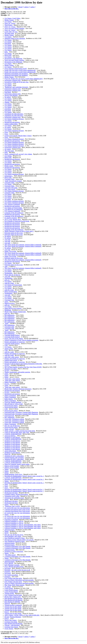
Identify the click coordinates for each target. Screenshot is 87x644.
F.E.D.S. (7, 365)
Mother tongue (9, 166)
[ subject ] (27, 7)
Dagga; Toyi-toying (11, 251)
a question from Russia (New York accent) (17, 510)
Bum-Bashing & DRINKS (13, 602)
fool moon (8, 568)
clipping (7, 102)
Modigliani (8, 310)
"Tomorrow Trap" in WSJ (12, 506)
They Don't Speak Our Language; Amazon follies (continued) (23, 245)
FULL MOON (9, 563)
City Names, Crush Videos (13, 18)
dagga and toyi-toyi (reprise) (13, 308)
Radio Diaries (9, 399)
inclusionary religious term (13, 80)
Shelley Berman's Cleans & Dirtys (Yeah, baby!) (19, 231)
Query (7, 484)
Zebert (7, 374)
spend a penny (9, 349)
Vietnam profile (9, 593)
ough (6, 266)
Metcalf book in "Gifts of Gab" (14, 404)
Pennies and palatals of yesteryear (15, 342)
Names (7, 469)
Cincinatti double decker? (12, 335)
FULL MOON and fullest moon (14, 567)
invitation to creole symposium (14, 551)
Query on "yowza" (10, 23)
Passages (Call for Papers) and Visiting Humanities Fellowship (23, 364)
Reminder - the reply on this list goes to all (17, 570)
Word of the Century (11, 620)
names (7, 302)
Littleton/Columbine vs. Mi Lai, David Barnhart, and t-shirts (23, 525)
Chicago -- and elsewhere (12, 625)
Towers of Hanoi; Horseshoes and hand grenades (19, 580)
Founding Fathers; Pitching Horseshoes (16, 494)
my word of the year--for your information (17, 508)
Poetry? (7, 612)
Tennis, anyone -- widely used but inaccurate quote (20, 431)
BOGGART (8, 55)
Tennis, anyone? (10, 429)
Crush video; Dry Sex (11, 32)
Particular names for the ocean (14, 233)
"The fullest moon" (10, 555)
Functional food (9, 416)
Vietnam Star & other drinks (13, 607)
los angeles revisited (11, 218)
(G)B (6, 345)
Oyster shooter (9, 629)
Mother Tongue (9, 20)
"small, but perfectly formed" (13, 181)
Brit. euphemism (10, 417)
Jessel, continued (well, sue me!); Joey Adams (18, 154)
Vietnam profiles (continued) (13, 605)
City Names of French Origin (13, 208)
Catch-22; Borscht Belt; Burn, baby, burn (17, 432)
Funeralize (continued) (11, 520)
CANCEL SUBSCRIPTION (13, 434)
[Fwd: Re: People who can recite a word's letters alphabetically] (24, 79)
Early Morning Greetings (12, 565)
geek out (7, 280)
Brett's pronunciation (11, 292)
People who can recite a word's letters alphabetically (20, 70)
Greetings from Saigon (11, 627)
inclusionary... (9, 176)
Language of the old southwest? (14, 213)
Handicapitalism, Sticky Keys (14, 474)
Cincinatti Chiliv (10, 179)
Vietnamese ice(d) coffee (12, 496)
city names (8, 127)
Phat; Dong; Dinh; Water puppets (15, 585)
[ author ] (33, 7)
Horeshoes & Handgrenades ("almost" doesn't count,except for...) (24, 489)
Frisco (7, 132)
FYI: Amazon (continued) (12, 204)
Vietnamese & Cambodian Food (14, 498)
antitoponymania (10, 530)
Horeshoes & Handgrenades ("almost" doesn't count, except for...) (24, 476)
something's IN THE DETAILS (14, 114)
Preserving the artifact (11, 406)
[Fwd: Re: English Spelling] (13, 402)
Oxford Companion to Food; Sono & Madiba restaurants (22, 340)
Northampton (9, 273)
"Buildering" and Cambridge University (17, 87)
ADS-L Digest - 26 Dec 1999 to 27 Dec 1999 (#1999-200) (22, 615)
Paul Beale (8, 43)
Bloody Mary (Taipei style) (13, 597)
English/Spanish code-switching (14, 458)
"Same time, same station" (13, 379)
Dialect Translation (10, 382)
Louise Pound (9, 588)
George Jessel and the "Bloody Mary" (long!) (18, 136)
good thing (8, 109)
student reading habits (11, 124)
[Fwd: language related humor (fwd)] (16, 69)
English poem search (11, 360)
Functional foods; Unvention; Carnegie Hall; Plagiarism (21, 412)
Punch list (8, 454)
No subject (8, 97)
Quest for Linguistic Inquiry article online (17, 464)
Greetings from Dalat (11, 622)
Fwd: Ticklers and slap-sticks (13, 578)
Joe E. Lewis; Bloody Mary (13, 219)
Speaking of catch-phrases (13, 437)
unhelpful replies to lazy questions (15, 38)
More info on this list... (12, 9)
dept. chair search (10, 189)
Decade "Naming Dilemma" (13, 617)
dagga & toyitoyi (10, 303)
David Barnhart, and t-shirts (13, 536)
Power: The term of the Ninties (14, 339)
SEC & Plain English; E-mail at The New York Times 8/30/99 (23, 367)
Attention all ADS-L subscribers (14, 456)
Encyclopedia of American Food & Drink (17, 221)
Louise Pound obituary (11, 590)
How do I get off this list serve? (14, 535)
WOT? (7, 533)
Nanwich (7, 603)
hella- (6, 52)
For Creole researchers (11, 575)
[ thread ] (20, 7)
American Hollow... (11, 436)
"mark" (7, 323)
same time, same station (12, 357)
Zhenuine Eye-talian (11, 369)
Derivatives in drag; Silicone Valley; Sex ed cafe (19, 540)
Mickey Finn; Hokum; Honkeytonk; (15, 312)
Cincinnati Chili (9, 300)
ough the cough (9, 283)
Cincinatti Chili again (11, 188)
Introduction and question (12, 122)
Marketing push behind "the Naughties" (17, 74)
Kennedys (8, 572)
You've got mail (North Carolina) (15, 28)
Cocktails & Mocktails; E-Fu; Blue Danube (18, 546)
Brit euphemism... (10, 315)
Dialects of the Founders (12, 466)
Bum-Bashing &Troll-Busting (14, 598)
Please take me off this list (13, 275)
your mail (8, 240)
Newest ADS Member (11, 95)
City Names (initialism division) (14, 119)
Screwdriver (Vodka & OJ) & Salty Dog (17, 82)
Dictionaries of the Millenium (14, 59)
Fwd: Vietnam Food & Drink (13, 595)
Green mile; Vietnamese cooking (14, 419)
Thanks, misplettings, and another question (18, 372)
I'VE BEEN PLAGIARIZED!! (14, 209)
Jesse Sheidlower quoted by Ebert (15, 538)
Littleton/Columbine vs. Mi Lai (14, 521)
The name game (9, 33)
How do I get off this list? (12, 426)
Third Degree (9, 25)
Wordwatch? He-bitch (11, 493)
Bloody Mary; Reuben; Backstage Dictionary (18, 389)
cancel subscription (10, 451)
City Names (8, 22)
